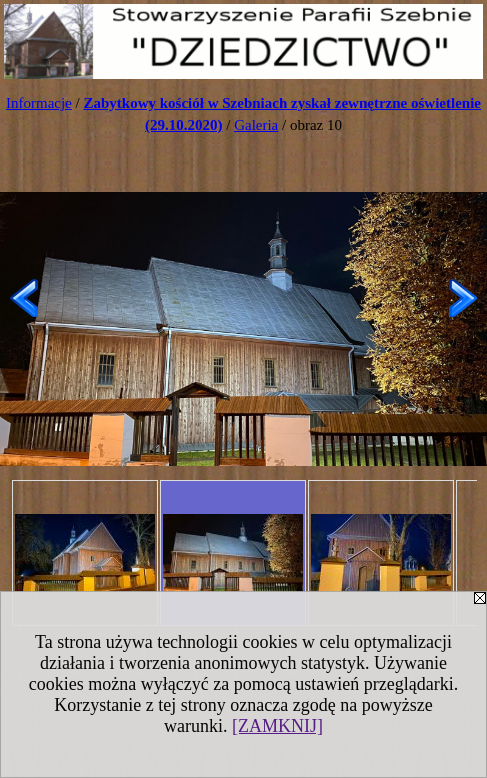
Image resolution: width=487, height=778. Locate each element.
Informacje (39, 103)
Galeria (256, 125)
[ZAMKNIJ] (277, 726)
